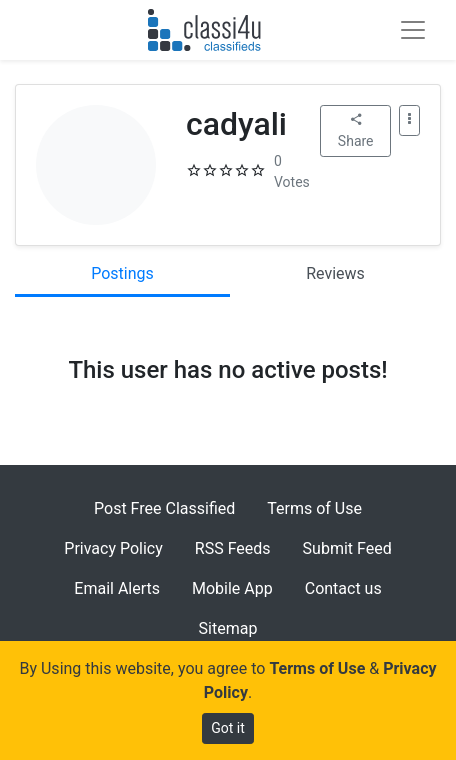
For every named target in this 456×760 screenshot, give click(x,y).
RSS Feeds (233, 548)
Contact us (343, 588)
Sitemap (228, 628)
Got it (228, 728)
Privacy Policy (113, 548)
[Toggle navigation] (413, 30)
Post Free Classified (164, 508)
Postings (122, 273)
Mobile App (232, 588)
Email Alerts (117, 588)
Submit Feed (347, 548)
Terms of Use (314, 508)
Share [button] (356, 130)
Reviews (335, 273)
